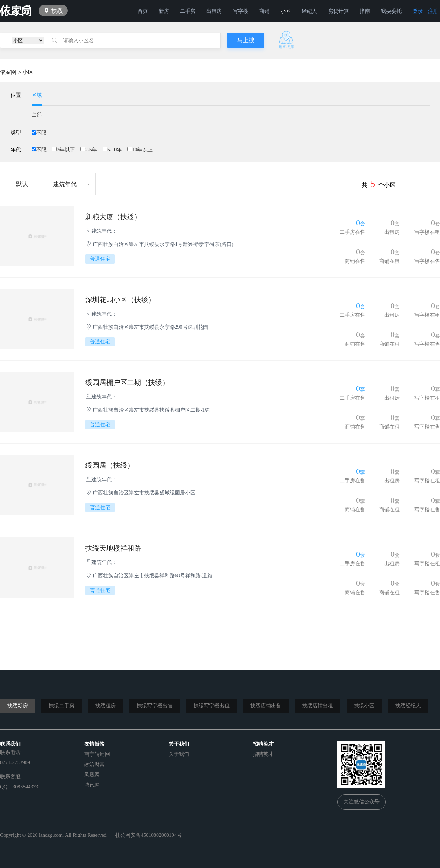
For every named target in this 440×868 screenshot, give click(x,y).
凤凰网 (92, 775)
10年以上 (140, 150)
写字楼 (241, 11)
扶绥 (57, 11)
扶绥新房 (18, 706)
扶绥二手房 (62, 706)
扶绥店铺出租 (318, 706)
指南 (365, 11)
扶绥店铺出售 (266, 706)
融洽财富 (95, 764)
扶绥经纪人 (408, 706)
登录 (418, 11)
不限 (39, 133)
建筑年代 (65, 184)
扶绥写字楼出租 (212, 706)
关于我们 (179, 754)
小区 (286, 11)
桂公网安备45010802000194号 (148, 835)
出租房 (214, 11)
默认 (22, 184)
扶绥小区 (364, 706)
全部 (37, 115)
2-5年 (89, 150)
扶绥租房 (106, 706)
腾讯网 (92, 785)
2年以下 (63, 150)
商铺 (264, 11)
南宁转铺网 (97, 754)
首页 (143, 11)
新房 (164, 11)
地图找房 (286, 40)
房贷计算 (338, 11)
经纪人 (309, 11)
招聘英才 (263, 754)
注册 (433, 11)
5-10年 (112, 150)
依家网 (8, 72)
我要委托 (391, 11)
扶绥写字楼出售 (155, 706)
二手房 (188, 11)
